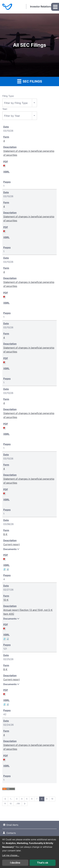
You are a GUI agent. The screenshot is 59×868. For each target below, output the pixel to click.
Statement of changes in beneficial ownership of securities (29, 153)
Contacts (11, 833)
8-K (5, 534)
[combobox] (20, 103)
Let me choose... (11, 855)
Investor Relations (41, 6)
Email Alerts (12, 825)
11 (5, 804)
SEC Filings (30, 81)
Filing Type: (8, 96)
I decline (15, 863)
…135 (18, 804)
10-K (6, 600)
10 (52, 799)
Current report (11, 544)
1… (11, 799)
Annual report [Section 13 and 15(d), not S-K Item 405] (28, 612)
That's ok (43, 863)
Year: (5, 109)
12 (11, 804)
